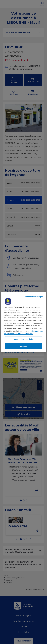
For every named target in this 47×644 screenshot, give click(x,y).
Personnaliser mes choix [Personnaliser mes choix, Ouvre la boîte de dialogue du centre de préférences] (23, 339)
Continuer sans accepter (34, 296)
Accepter (24, 346)
